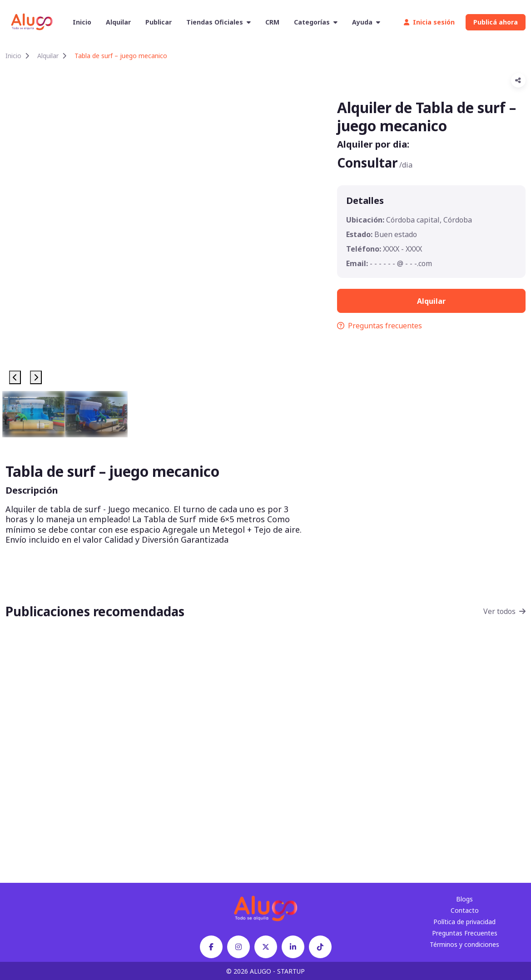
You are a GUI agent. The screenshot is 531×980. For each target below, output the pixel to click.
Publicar (159, 22)
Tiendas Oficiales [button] (218, 22)
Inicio (82, 22)
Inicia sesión (429, 22)
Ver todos (504, 611)
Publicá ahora (496, 22)
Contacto (465, 910)
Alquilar (118, 22)
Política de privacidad (464, 922)
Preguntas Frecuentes (465, 933)
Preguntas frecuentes (380, 326)
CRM (272, 22)
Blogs (464, 899)
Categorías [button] (316, 22)
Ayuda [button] (366, 22)
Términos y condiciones (464, 944)
